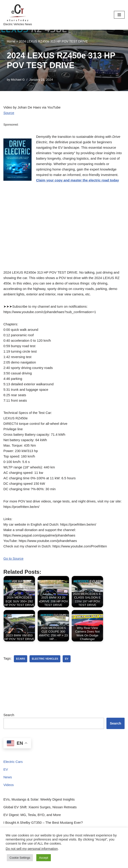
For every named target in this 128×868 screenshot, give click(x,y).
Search (9, 715)
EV (6, 769)
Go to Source (13, 558)
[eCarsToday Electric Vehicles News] (18, 15)
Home (11, 41)
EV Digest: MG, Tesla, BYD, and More (32, 815)
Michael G (18, 80)
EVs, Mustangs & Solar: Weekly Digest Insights (39, 799)
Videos (9, 785)
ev (67, 659)
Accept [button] (44, 858)
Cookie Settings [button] (20, 858)
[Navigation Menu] (119, 15)
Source (9, 113)
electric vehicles (45, 659)
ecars (21, 659)
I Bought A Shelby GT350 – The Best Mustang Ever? (43, 822)
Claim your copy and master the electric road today (78, 180)
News (8, 777)
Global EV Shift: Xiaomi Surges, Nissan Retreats (40, 807)
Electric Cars (13, 762)
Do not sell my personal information (32, 849)
